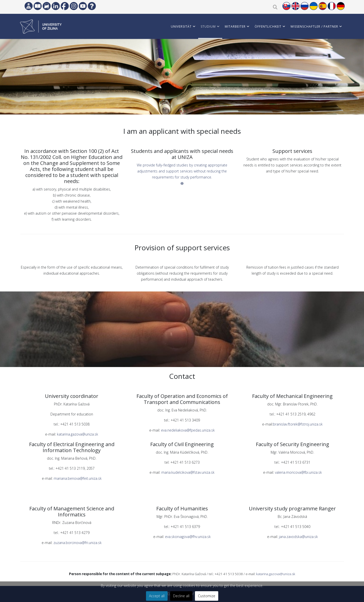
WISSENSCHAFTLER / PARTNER (314, 26)
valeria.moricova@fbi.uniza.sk (298, 472)
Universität (181, 26)
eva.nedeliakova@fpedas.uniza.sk (188, 430)
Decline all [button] (181, 596)
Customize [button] (207, 596)
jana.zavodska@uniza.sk (298, 537)
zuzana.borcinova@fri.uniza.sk (78, 543)
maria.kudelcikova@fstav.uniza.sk (188, 472)
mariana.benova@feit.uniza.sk (77, 478)
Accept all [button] (157, 596)
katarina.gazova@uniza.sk (78, 434)
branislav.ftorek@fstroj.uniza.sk (298, 424)
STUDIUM (208, 26)
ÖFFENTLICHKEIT (268, 26)
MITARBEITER (235, 26)
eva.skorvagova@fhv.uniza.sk (187, 537)
